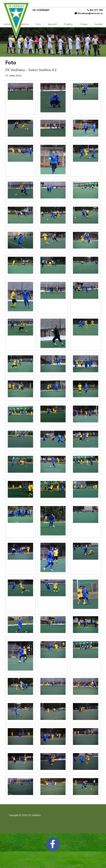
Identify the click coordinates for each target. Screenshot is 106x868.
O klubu (84, 24)
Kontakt (99, 24)
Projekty (68, 24)
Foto (38, 24)
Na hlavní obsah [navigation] (1, 5)
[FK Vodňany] (49, 10)
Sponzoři (52, 24)
